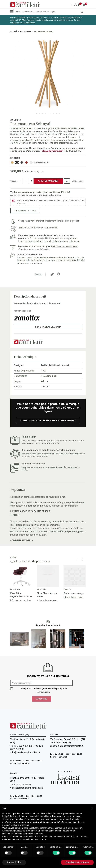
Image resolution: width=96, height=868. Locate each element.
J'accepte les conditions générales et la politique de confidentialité (43, 690)
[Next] (82, 560)
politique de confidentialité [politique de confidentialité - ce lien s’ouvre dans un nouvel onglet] (29, 816)
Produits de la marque (48, 327)
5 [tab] (48, 114)
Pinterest (58, 274)
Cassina (67, 589)
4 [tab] (45, 114)
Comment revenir (21, 540)
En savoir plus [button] (14, 862)
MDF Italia (15, 589)
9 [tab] (59, 114)
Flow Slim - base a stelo (47, 595)
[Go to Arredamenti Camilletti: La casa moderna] (65, 777)
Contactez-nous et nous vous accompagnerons (48, 421)
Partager (46, 274)
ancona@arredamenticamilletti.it (67, 746)
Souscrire (41, 699)
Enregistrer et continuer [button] (77, 862)
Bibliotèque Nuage (74, 593)
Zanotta (16, 120)
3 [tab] (42, 114)
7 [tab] (54, 114)
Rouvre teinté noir (41, 162)
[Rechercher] (48, 12)
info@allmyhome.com (52, 151)
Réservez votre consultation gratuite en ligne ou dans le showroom (49, 241)
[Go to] (21, 576)
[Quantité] (26, 181)
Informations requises (21, 600)
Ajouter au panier (48, 181)
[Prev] (77, 560)
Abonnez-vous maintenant (30, 263)
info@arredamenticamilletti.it (25, 752)
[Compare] (78, 181)
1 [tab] (37, 114)
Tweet (52, 274)
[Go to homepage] (25, 5)
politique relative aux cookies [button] (16, 825)
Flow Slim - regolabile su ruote (21, 595)
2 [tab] (40, 114)
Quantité (14, 181)
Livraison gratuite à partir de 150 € (30, 511)
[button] (92, 808)
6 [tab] (51, 114)
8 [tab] (56, 114)
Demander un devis (25, 211)
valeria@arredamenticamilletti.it (27, 788)
